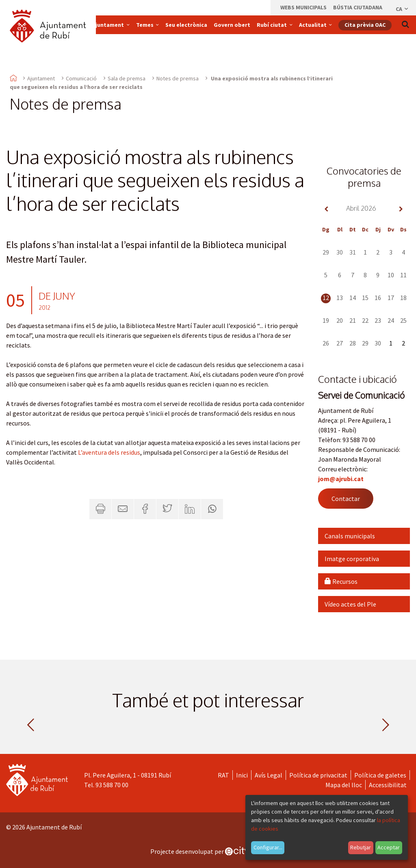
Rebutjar (361, 847)
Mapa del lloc (344, 785)
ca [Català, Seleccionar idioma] (402, 9)
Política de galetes (380, 775)
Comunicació (81, 78)
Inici (242, 775)
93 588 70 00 (112, 785)
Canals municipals (350, 536)
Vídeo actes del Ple (350, 604)
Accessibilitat (388, 785)
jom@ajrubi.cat (341, 479)
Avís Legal (269, 775)
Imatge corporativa (352, 559)
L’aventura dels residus (109, 452)
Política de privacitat (318, 775)
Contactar (346, 499)
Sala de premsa (127, 78)
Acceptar (389, 847)
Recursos (341, 581)
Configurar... (268, 847)
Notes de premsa (178, 78)
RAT (223, 775)
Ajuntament (41, 78)
